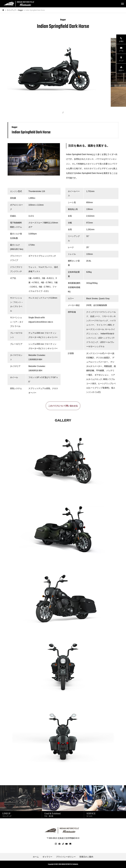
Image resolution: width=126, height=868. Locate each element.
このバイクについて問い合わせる (63, 406)
